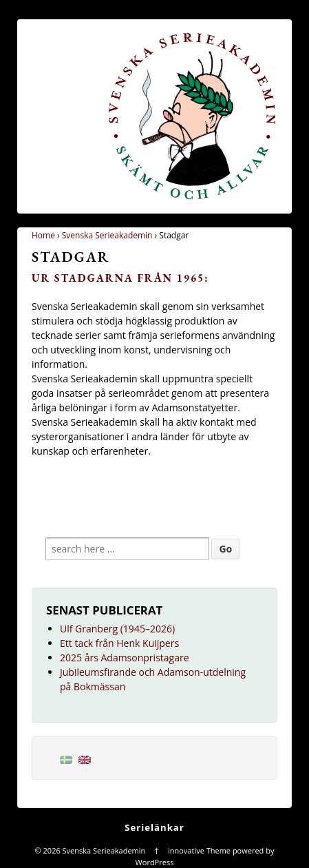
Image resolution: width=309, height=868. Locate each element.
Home (43, 235)
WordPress (155, 862)
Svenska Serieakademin (107, 235)
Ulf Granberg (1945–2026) (117, 629)
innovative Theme (199, 850)
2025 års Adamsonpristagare (125, 658)
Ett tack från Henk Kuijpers (119, 643)
